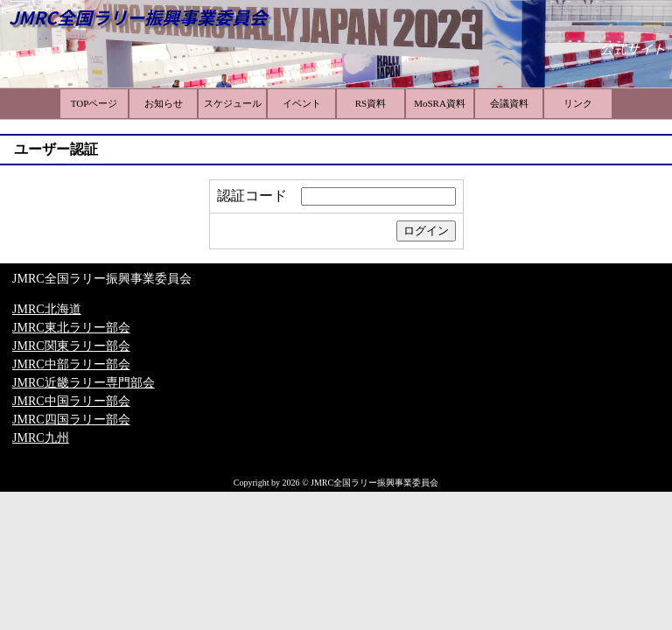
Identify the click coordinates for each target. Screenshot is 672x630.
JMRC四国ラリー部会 (71, 420)
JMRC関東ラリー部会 (71, 346)
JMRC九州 (41, 438)
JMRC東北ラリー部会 (71, 328)
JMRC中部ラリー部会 (71, 364)
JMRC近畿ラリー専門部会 (84, 383)
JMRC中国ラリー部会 (71, 401)
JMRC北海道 (47, 309)
